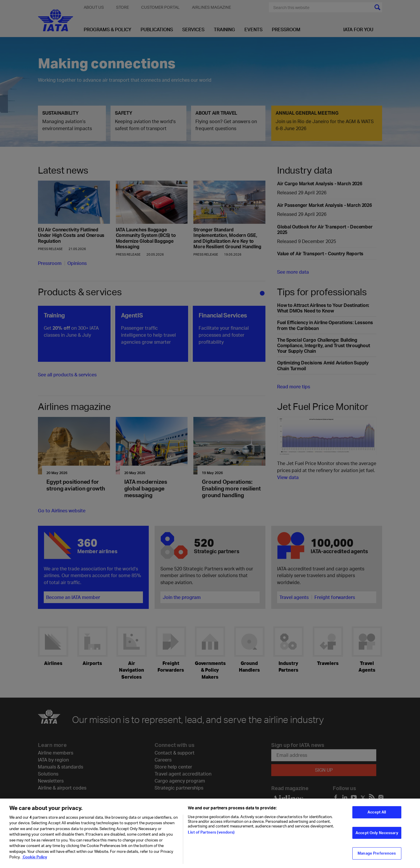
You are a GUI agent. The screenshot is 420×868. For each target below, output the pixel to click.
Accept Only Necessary (377, 835)
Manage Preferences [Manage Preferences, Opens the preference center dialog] (377, 855)
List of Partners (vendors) (211, 834)
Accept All (377, 814)
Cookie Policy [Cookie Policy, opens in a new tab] (34, 860)
